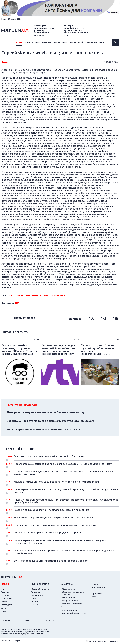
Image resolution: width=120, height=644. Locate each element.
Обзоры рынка (68, 589)
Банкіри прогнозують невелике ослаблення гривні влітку (46, 412)
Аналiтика (46, 42)
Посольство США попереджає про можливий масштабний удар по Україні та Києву (63, 465)
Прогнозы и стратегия (72, 604)
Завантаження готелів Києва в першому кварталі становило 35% (51, 421)
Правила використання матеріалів (102, 641)
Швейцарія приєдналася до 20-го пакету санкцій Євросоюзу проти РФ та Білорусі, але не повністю (66, 491)
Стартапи (6, 595)
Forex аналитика (69, 610)
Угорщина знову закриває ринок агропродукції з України (62, 534)
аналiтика (67, 584)
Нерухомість (37, 595)
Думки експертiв (32, 42)
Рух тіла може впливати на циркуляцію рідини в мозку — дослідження (62, 526)
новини (19, 42)
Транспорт (36, 592)
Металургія (7, 605)
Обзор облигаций (70, 601)
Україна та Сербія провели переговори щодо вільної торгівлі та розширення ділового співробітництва (64, 552)
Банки (4, 611)
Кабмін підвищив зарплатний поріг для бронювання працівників (62, 511)
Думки (5, 62)
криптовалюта (69, 42)
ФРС (46, 295)
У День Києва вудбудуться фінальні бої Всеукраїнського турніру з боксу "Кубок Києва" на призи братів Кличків (66, 501)
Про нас (50, 621)
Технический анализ (71, 607)
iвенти (102, 42)
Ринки (4, 589)
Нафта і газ (6, 602)
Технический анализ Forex (74, 613)
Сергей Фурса (59, 295)
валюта (57, 42)
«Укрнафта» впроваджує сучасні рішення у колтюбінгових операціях (43, 30)
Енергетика (7, 598)
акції (80, 42)
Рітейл (34, 598)
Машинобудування (40, 589)
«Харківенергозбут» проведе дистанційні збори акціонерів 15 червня (62, 519)
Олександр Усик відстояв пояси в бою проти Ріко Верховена (62, 457)
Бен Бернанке (34, 295)
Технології (6, 592)
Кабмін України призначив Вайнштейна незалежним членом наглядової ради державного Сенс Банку (62, 542)
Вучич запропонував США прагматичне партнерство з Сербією (62, 562)
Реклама (27, 621)
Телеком (35, 602)
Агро (4, 608)
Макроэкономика (69, 597)
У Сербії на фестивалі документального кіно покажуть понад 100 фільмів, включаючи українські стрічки (63, 473)
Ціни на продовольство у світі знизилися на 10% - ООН (44, 430)
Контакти (6, 621)
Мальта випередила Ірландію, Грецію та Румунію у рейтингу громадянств (62, 483)
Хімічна (35, 605)
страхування (91, 42)
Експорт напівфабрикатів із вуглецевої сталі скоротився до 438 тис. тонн (75, 30)
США (10, 295)
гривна (19, 295)
